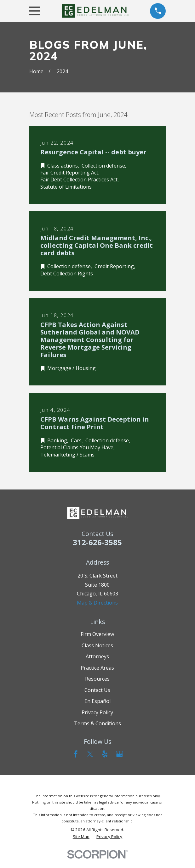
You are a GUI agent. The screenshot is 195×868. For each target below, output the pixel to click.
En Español (97, 701)
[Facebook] (76, 754)
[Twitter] (90, 754)
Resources (97, 679)
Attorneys (97, 656)
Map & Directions (97, 603)
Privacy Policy (97, 712)
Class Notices (97, 645)
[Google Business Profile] (119, 754)
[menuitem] (81, 837)
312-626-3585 (97, 542)
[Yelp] (105, 754)
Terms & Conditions (97, 723)
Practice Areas (97, 668)
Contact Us (97, 690)
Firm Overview (97, 634)
